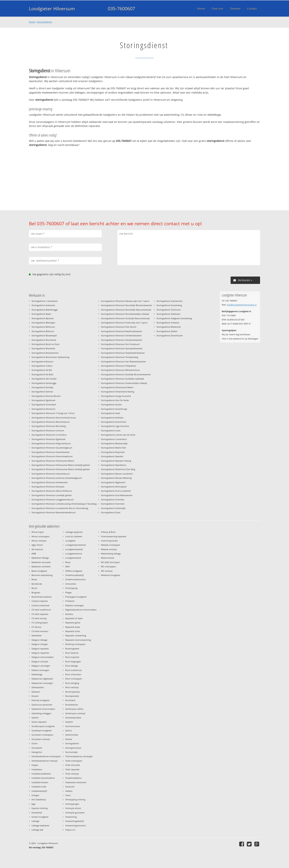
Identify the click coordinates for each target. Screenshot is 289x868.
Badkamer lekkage (40, 558)
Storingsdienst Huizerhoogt (114, 409)
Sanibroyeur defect (74, 709)
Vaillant (69, 791)
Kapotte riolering (40, 808)
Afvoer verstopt (39, 541)
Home (32, 22)
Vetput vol (70, 830)
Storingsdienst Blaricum (43, 331)
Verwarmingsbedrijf (75, 821)
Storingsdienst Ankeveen (43, 305)
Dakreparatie (38, 687)
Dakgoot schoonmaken (43, 657)
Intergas (35, 795)
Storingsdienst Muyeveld (113, 452)
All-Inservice (37, 549)
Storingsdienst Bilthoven (43, 327)
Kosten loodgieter (40, 817)
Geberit (35, 718)
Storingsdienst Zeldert (167, 331)
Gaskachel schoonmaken (43, 709)
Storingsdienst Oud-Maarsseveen (117, 495)
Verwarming (71, 817)
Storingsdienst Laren (111, 430)
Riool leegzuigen (73, 661)
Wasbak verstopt (109, 549)
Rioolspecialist (72, 696)
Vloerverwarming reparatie (114, 536)
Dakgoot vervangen (41, 666)
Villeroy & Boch (108, 532)
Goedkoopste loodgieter (43, 726)
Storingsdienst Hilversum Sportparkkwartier (122, 348)
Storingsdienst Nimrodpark (114, 487)
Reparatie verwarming (76, 635)
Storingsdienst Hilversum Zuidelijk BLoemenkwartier (126, 374)
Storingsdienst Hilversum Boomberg (49, 426)
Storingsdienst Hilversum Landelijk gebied (52, 495)
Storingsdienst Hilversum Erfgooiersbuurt (51, 443)
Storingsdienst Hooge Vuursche (116, 396)
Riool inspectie (72, 657)
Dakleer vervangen (40, 670)
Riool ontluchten (73, 674)
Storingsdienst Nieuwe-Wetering (116, 478)
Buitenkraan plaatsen (42, 597)
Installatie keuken (40, 782)
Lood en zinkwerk (74, 536)
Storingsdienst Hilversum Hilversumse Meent (53, 461)
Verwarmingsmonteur (76, 825)
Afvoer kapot (38, 532)
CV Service (36, 627)
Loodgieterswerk (73, 558)
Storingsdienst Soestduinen (170, 301)
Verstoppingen (72, 804)
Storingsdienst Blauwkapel (44, 335)
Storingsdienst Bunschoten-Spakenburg (50, 357)
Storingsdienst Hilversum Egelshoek (48, 439)
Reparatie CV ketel (74, 618)
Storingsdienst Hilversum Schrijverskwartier (122, 340)
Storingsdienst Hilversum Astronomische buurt (54, 418)
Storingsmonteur (73, 748)
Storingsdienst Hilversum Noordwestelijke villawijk (125, 314)
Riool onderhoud (73, 670)
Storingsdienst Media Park (113, 448)
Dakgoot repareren (40, 653)
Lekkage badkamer (40, 825)
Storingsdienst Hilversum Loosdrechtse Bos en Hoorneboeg (60, 508)
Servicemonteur (73, 726)
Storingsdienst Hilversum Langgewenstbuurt (53, 499)
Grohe (34, 743)
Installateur (37, 769)
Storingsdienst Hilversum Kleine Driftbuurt (52, 491)
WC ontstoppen (108, 566)
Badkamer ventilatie (41, 566)
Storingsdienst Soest (111, 512)
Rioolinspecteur (73, 692)
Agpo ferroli (37, 545)
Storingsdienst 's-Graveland (45, 301)
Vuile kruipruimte (109, 541)
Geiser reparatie (39, 722)
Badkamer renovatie (41, 562)
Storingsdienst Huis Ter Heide (115, 400)
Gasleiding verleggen (41, 713)
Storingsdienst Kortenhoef (114, 422)
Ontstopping (71, 588)
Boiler (34, 579)
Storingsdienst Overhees (113, 499)
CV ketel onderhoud (41, 610)
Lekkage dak (37, 830)
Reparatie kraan (73, 627)
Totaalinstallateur (73, 778)
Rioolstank (70, 700)
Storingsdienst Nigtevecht (113, 482)
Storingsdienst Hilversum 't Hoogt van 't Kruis (53, 413)
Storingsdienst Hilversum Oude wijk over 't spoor (124, 323)
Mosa (68, 562)
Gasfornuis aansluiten (42, 705)
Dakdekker (37, 635)
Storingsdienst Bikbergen (43, 323)
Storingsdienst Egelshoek (43, 400)
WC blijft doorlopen (110, 562)
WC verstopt (107, 571)
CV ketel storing (39, 618)
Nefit (68, 566)
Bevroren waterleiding (42, 575)
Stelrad (69, 739)
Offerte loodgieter (74, 571)
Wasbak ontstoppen (111, 545)
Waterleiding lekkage (111, 554)
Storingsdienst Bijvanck (43, 318)
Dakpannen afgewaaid (42, 679)
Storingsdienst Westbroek (169, 327)
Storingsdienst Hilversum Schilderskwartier (121, 335)
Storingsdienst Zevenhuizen (170, 335)
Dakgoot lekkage (39, 640)
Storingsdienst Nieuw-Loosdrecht (117, 474)
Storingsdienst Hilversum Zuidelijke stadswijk (122, 379)
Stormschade (71, 752)
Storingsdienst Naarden (112, 456)
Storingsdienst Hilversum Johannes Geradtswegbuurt (57, 478)
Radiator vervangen (75, 605)
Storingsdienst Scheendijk (113, 508)
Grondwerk (37, 748)
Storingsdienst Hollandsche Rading (118, 392)
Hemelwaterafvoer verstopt (45, 761)
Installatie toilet (39, 787)
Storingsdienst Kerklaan (112, 418)
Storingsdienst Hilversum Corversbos (49, 435)
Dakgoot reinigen (40, 644)
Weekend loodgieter (111, 575)
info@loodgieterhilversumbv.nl (242, 305)
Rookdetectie (72, 705)
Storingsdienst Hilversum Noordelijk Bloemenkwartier (127, 305)
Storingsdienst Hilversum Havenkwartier (51, 452)
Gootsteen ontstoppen (42, 735)
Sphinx (69, 730)
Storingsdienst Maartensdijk (114, 443)
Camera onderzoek (40, 605)
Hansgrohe (37, 752)
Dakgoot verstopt (40, 661)
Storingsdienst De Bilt (42, 370)
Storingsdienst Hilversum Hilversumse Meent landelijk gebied (61, 465)
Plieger (68, 592)
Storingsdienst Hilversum (43, 409)
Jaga (33, 804)
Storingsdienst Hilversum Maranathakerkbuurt (54, 512)
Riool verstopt (72, 687)
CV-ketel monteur (40, 631)
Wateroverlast (108, 558)
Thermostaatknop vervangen (79, 756)
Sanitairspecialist (73, 718)
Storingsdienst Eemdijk (42, 387)
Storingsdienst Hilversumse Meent (117, 387)
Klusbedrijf (37, 813)
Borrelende (37, 584)
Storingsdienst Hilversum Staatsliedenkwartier (123, 353)
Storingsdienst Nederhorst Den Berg (118, 469)
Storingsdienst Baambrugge (45, 310)
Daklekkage (37, 674)
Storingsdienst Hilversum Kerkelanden (50, 482)
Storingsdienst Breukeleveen (45, 353)
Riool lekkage (72, 666)
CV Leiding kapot (40, 623)
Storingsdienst (44, 22)
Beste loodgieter (39, 571)
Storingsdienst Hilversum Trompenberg (120, 357)
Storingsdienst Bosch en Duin (46, 344)
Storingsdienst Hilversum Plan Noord (119, 327)
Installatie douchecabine (43, 778)
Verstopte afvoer (73, 808)
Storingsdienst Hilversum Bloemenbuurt (51, 422)
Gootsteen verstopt (41, 739)
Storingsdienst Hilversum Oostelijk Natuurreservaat (125, 318)
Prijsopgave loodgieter (76, 597)
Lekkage (35, 821)
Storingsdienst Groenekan (44, 404)
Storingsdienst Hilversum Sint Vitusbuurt (120, 344)
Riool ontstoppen (74, 679)
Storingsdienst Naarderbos (114, 465)
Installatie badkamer (41, 774)
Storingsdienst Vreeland (168, 323)
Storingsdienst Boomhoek (44, 340)
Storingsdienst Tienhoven (169, 310)
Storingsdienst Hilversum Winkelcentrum (120, 370)
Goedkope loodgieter (42, 730)
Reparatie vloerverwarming (78, 640)
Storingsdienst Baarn (41, 314)
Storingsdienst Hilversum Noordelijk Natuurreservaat (126, 310)
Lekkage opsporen (74, 532)
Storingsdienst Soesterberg (169, 305)
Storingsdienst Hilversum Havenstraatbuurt (52, 456)
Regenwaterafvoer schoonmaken (81, 610)
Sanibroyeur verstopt (75, 713)
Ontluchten (71, 584)
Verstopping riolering (75, 799)
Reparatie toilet (73, 631)
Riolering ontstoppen (75, 644)
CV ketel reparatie (40, 614)
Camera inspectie (40, 601)
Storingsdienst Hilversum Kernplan (48, 487)
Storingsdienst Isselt (110, 413)
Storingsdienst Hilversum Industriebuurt (51, 474)
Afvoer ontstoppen (41, 536)
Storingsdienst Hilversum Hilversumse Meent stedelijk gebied (61, 469)
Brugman (36, 592)
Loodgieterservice (74, 554)
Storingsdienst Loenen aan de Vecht (118, 435)
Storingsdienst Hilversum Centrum (48, 430)
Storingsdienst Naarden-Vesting (116, 461)
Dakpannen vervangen (42, 683)
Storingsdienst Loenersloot (114, 439)
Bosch (34, 588)
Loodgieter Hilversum (52, 8)
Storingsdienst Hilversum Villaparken (119, 366)
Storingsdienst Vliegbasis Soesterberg (174, 318)
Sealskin (69, 722)
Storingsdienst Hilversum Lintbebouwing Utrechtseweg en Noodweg (64, 504)
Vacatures (70, 787)
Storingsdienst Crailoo (42, 366)
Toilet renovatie (73, 765)
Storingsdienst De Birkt (42, 374)
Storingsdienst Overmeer (113, 504)
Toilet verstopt (72, 774)
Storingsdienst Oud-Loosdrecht (116, 491)
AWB (34, 554)
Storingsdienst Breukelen (43, 348)
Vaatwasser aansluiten (76, 782)
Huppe (35, 765)
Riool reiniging (72, 683)
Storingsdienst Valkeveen (168, 314)
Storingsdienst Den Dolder (44, 379)
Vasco (68, 795)
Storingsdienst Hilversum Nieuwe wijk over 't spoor (125, 301)
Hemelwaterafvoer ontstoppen (46, 756)
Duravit (35, 696)
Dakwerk (36, 692)
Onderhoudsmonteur (75, 579)
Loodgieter (70, 541)
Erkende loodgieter (41, 700)
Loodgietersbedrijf (74, 549)
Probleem (70, 601)
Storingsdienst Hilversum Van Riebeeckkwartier (123, 361)
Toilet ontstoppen (74, 761)
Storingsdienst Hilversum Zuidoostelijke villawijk (124, 383)
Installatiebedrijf (39, 791)
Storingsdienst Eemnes (42, 392)
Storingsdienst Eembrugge (44, 383)
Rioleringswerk (72, 649)
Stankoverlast (72, 735)
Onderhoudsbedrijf (74, 575)
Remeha (69, 614)
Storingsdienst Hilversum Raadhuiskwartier (121, 331)
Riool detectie (72, 653)
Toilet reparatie (72, 769)
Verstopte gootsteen (75, 813)
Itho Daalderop (39, 799)
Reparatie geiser (73, 623)
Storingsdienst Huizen (111, 404)
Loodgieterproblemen (76, 545)
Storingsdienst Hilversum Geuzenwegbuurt (52, 448)
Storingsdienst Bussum (42, 361)
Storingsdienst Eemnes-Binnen (46, 396)
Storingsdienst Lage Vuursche (115, 426)
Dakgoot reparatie (40, 649)
